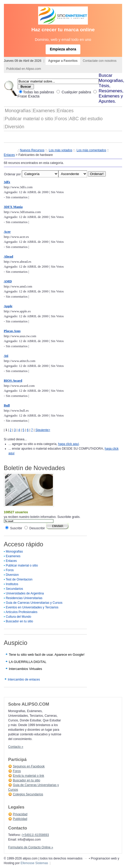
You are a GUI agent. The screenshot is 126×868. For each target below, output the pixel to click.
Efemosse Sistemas (34, 863)
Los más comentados (91, 150)
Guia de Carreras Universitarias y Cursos (34, 603)
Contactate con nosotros (100, 61)
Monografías (18, 111)
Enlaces (65, 111)
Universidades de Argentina (25, 593)
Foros (61, 119)
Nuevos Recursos (32, 150)
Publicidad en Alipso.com (24, 69)
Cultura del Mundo (18, 617)
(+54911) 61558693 (35, 835)
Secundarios (14, 589)
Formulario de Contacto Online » (31, 847)
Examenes (44, 111)
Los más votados (61, 150)
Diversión (15, 127)
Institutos (12, 584)
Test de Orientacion (19, 579)
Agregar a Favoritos (63, 61)
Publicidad (20, 819)
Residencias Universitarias (24, 598)
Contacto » (16, 747)
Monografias (14, 552)
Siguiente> (43, 430)
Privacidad (20, 814)
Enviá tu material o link (29, 776)
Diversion (12, 575)
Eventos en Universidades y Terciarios (32, 607)
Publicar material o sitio (29, 119)
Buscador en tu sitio (19, 621)
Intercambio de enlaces (24, 680)
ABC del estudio (86, 119)
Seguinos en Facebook (29, 766)
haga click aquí (68, 444)
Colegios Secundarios (28, 794)
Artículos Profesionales (21, 612)
